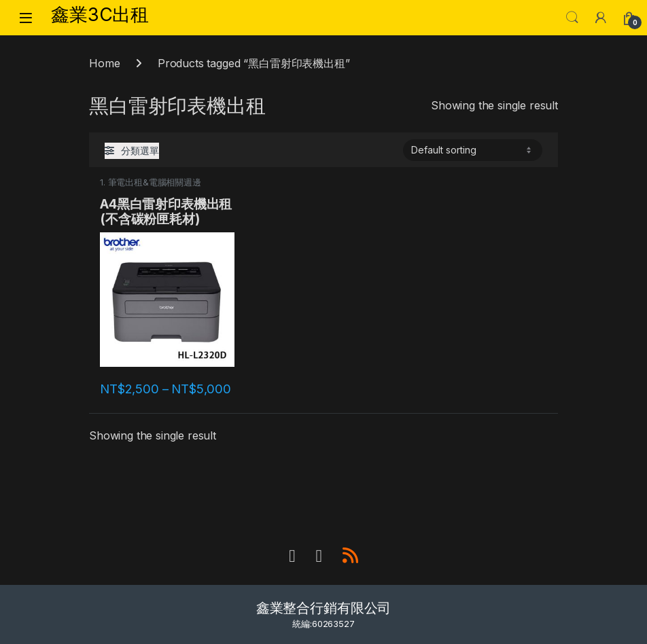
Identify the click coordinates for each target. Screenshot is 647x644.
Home (104, 63)
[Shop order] (473, 150)
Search (572, 18)
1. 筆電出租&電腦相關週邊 (151, 182)
